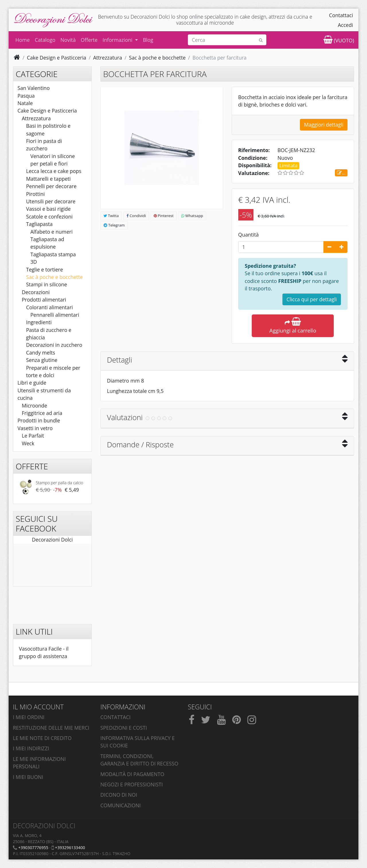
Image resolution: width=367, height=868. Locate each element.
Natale (25, 103)
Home (23, 40)
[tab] (227, 361)
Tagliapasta (39, 224)
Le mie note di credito (42, 738)
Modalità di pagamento (132, 774)
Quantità (249, 235)
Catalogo (45, 40)
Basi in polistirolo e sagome (48, 129)
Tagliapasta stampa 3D (53, 258)
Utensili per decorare (51, 201)
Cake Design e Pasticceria (47, 111)
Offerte (89, 40)
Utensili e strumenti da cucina (44, 394)
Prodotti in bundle (39, 420)
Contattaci (341, 15)
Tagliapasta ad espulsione (47, 243)
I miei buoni (28, 777)
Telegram (114, 225)
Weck (28, 443)
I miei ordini (29, 717)
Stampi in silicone (47, 284)
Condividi (136, 216)
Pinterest (164, 216)
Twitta (111, 216)
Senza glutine (42, 360)
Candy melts (41, 353)
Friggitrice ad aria (42, 413)
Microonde (34, 406)
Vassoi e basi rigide (48, 209)
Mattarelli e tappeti (48, 179)
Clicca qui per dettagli (312, 299)
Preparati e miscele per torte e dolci (53, 371)
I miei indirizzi (31, 748)
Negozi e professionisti (132, 784)
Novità (68, 40)
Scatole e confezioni (49, 216)
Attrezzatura (36, 118)
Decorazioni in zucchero (54, 345)
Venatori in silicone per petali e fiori (53, 160)
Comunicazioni (121, 805)
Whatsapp (192, 216)
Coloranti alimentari (49, 307)
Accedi (345, 25)
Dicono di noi (119, 795)
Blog (148, 40)
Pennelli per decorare (51, 186)
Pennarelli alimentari (55, 315)
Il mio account (38, 707)
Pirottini (35, 194)
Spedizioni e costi (124, 728)
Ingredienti (39, 322)
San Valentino (34, 88)
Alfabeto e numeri (51, 232)
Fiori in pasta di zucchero (44, 145)
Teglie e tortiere (45, 269)
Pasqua (26, 96)
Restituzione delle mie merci (51, 728)
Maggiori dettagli (324, 125)
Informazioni (118, 40)
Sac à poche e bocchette (54, 277)
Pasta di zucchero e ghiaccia (49, 334)
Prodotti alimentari (44, 300)
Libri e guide (32, 383)
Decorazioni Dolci (52, 540)
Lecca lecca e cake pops (54, 171)
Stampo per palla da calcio (59, 483)
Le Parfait (33, 436)
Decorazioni (36, 292)
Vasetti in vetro (35, 428)
